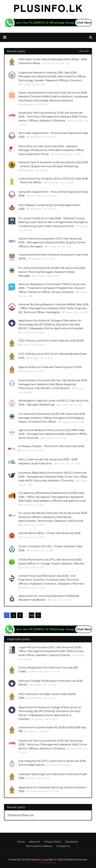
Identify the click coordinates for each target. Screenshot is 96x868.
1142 (32, 615)
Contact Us (63, 846)
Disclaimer (72, 842)
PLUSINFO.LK (48, 862)
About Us (34, 842)
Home (21, 842)
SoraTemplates (31, 859)
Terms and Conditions (39, 846)
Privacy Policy (53, 842)
